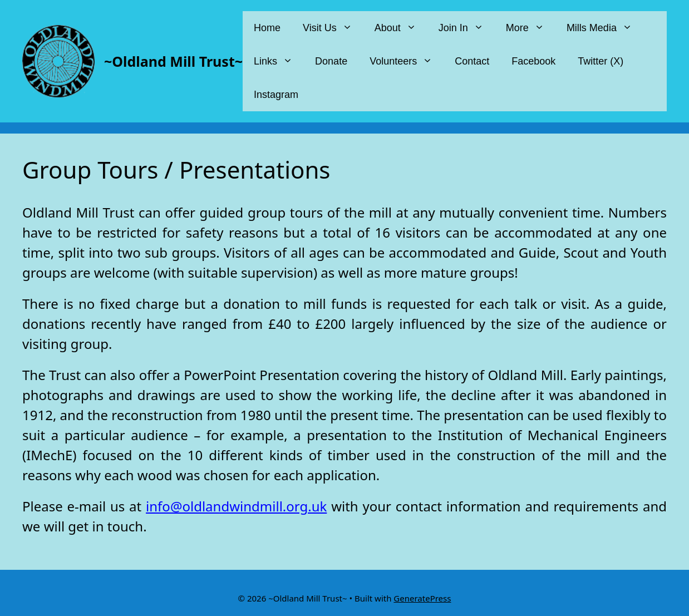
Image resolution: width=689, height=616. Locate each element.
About (401, 28)
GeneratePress (422, 598)
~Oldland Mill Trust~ (173, 61)
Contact (472, 61)
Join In (467, 28)
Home (267, 28)
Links (279, 61)
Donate (331, 61)
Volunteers (407, 61)
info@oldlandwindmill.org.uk (236, 506)
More (531, 28)
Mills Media (605, 28)
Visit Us (333, 28)
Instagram (276, 95)
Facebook (533, 61)
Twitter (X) (601, 61)
